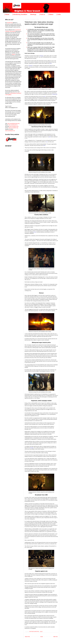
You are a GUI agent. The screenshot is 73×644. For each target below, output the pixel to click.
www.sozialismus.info (14, 126)
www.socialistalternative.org (13, 124)
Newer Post (27, 637)
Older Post (55, 637)
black (44, 145)
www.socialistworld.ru (13, 125)
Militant (14, 54)
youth (50, 137)
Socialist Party (10, 23)
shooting (32, 448)
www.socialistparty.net (10, 131)
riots (45, 96)
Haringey (42, 56)
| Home (7, 14)
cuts (47, 142)
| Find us (42, 14)
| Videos (51, 14)
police (51, 63)
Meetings (33, 14)
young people (55, 94)
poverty (35, 232)
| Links (59, 14)
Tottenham (30, 66)
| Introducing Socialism (20, 14)
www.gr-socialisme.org (13, 128)
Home (42, 637)
